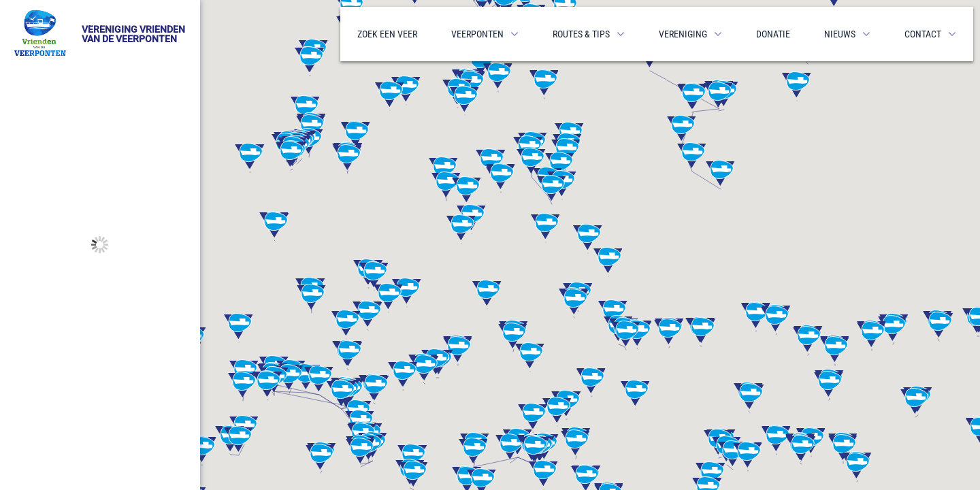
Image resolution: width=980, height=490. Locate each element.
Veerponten (477, 34)
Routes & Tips (581, 34)
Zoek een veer (387, 34)
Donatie (773, 34)
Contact (923, 34)
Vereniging (683, 34)
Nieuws (840, 34)
